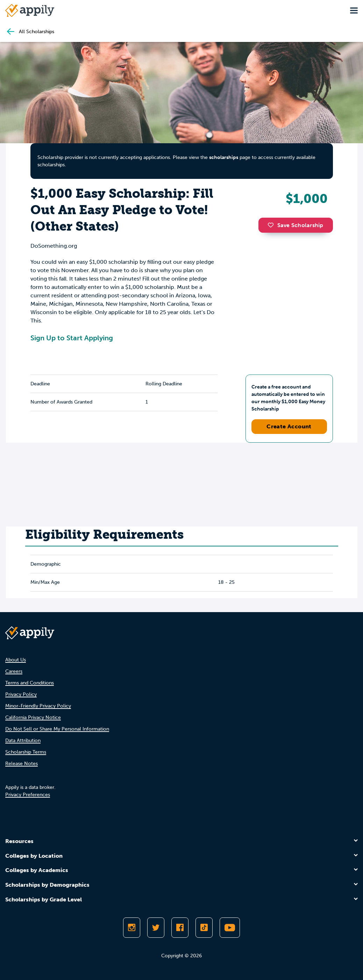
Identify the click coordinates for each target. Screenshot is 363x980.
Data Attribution (23, 741)
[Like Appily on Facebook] (180, 928)
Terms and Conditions (30, 683)
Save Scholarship (296, 225)
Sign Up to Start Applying (72, 338)
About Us (16, 660)
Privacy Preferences (28, 795)
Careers (14, 671)
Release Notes (22, 764)
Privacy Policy (21, 694)
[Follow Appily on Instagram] (132, 928)
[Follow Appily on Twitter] (156, 928)
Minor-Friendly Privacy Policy (38, 706)
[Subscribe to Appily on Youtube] (230, 928)
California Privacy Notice (33, 717)
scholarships (224, 157)
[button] (272, 225)
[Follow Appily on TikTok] (204, 928)
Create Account (289, 426)
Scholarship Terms (26, 752)
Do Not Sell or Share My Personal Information (57, 729)
